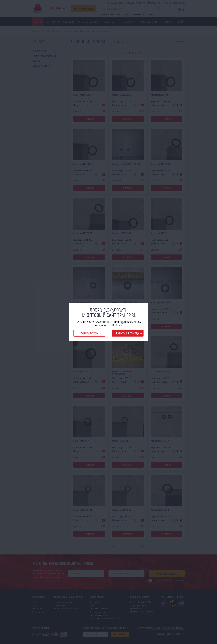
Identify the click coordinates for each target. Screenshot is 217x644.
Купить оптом (89, 333)
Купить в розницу (128, 333)
